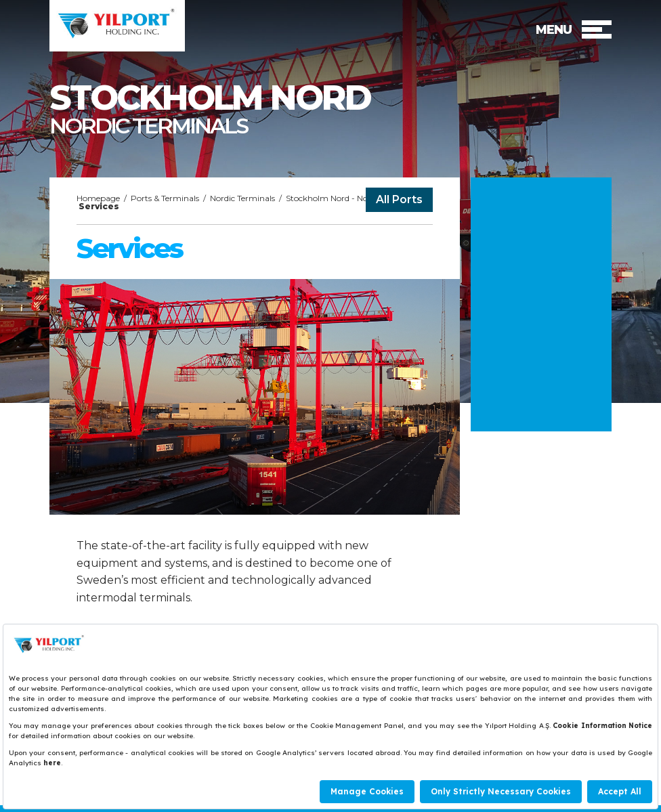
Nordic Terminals (242, 198)
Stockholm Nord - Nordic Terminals (354, 198)
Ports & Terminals (165, 198)
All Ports (399, 199)
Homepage (98, 198)
